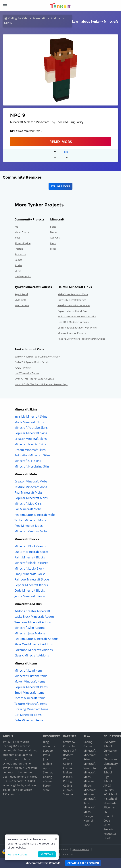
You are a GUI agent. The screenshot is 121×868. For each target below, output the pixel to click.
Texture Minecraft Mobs (31, 487)
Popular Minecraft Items (31, 687)
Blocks (54, 232)
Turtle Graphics (23, 276)
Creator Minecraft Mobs (31, 481)
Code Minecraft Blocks (30, 591)
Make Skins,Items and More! (73, 294)
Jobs (46, 759)
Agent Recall (21, 294)
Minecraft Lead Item (28, 670)
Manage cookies (17, 854)
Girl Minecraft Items (28, 715)
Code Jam (89, 816)
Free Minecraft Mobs (29, 526)
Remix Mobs (61, 142)
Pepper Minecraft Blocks (31, 585)
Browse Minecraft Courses (72, 300)
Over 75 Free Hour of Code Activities (34, 379)
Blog (46, 742)
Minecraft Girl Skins (28, 461)
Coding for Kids (18, 18)
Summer (69, 794)
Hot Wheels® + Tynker (27, 373)
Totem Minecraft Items (30, 698)
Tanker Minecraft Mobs (30, 520)
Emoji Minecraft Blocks (30, 574)
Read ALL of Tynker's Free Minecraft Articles (81, 339)
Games (18, 260)
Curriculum (70, 746)
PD (105, 812)
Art (16, 227)
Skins (53, 227)
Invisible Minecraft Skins (31, 417)
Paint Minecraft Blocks (30, 557)
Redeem (68, 755)
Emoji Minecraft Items (29, 693)
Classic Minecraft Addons (32, 655)
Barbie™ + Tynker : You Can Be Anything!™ (37, 357)
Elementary (111, 764)
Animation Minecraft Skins (32, 455)
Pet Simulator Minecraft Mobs (35, 515)
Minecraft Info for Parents (72, 333)
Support (48, 750)
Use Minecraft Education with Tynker (78, 328)
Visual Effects (22, 232)
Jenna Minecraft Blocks (30, 596)
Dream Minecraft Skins (30, 450)
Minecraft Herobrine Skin (32, 466)
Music (18, 271)
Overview (69, 742)
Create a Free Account (83, 863)
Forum (47, 785)
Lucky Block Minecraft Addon (34, 617)
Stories (18, 265)
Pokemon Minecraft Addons (34, 650)
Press (46, 755)
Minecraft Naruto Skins (30, 444)
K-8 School (110, 799)
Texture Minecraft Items (31, 704)
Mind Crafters (22, 305)
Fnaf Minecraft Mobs (28, 492)
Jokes (17, 238)
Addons (56, 18)
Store (46, 790)
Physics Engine (23, 243)
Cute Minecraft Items (29, 720)
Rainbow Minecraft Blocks (32, 579)
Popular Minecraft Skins (31, 433)
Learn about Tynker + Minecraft (95, 21)
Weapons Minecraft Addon (33, 622)
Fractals (19, 249)
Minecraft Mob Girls (28, 504)
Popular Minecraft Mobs (31, 498)
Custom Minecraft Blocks (31, 552)
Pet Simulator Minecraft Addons (36, 639)
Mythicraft (20, 300)
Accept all (47, 854)
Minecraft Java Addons (30, 633)
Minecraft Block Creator (31, 546)
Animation (20, 254)
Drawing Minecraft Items (31, 709)
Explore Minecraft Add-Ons (72, 311)
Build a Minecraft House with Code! (77, 316)
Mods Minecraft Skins (29, 422)
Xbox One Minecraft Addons (34, 644)
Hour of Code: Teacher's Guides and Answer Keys (41, 384)
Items (53, 243)
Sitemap (48, 772)
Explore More (60, 186)
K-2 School (110, 794)
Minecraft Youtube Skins (31, 428)
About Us (49, 746)
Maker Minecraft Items (30, 681)
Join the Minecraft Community (74, 305)
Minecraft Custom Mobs (31, 531)
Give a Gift (70, 750)
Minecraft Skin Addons (30, 628)
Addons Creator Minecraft (32, 611)
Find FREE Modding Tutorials (73, 322)
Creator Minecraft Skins (31, 439)
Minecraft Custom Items (31, 676)
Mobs (53, 249)
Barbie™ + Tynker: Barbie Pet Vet (32, 362)
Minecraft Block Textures (31, 563)
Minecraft (39, 18)
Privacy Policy (81, 849)
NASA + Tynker (23, 368)
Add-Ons (55, 238)
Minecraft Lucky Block (29, 568)
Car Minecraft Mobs (28, 509)
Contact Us (67, 854)
